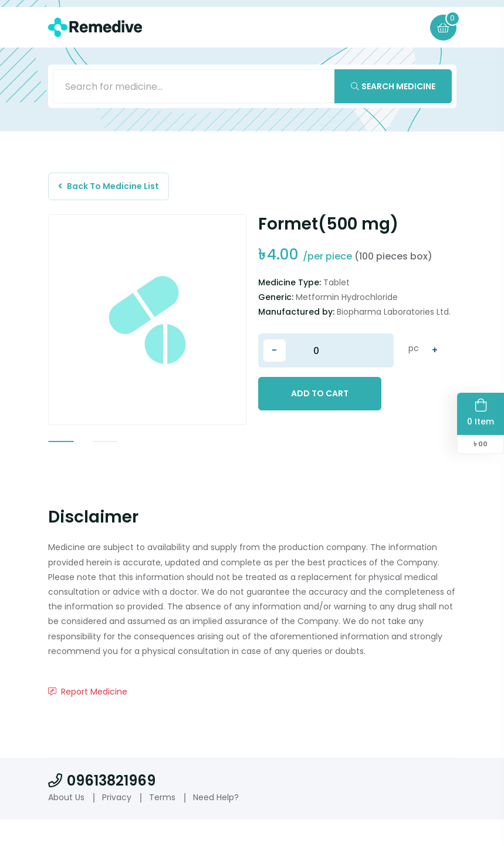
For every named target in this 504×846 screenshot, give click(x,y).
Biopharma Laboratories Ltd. (394, 315)
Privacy (117, 823)
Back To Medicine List (111, 188)
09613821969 (102, 806)
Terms (162, 823)
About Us (66, 823)
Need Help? (216, 823)
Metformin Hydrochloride (347, 301)
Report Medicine (88, 717)
